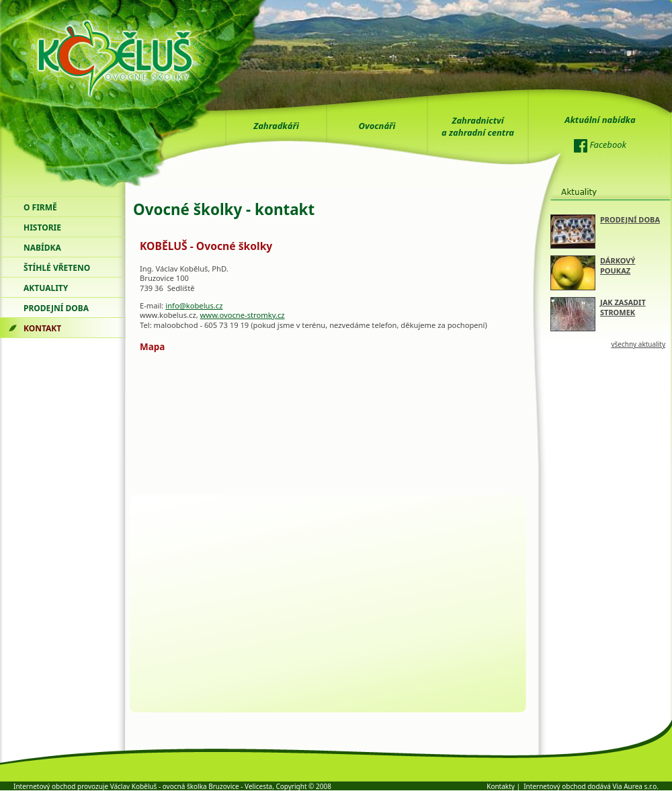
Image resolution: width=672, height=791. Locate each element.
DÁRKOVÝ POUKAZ (618, 265)
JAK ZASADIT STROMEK (623, 307)
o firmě (40, 207)
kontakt (42, 328)
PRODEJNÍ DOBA (630, 219)
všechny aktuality (638, 344)
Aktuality (46, 288)
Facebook (600, 146)
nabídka (42, 248)
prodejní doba (56, 308)
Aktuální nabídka (600, 120)
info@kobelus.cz (194, 305)
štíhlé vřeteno (57, 268)
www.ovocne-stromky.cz (243, 315)
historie (42, 227)
